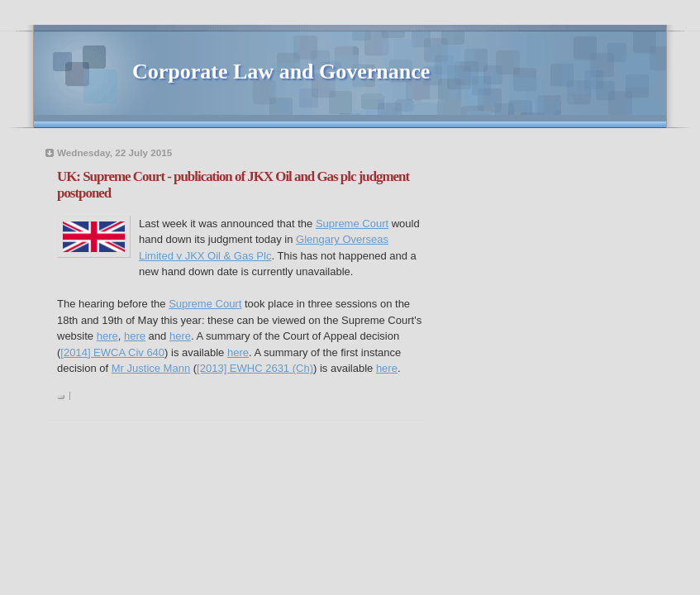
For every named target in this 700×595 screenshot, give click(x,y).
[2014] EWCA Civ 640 (112, 352)
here (107, 336)
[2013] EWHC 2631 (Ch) (255, 368)
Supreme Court (352, 224)
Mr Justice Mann (151, 368)
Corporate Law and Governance (281, 71)
